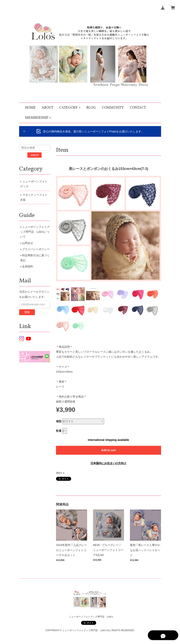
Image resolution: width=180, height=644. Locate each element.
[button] (70, 108)
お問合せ (28, 243)
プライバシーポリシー (36, 249)
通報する (60, 473)
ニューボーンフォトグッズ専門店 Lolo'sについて (35, 232)
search (35, 155)
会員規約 (28, 266)
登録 (27, 312)
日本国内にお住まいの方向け (108, 463)
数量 (59, 431)
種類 (59, 421)
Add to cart (108, 450)
